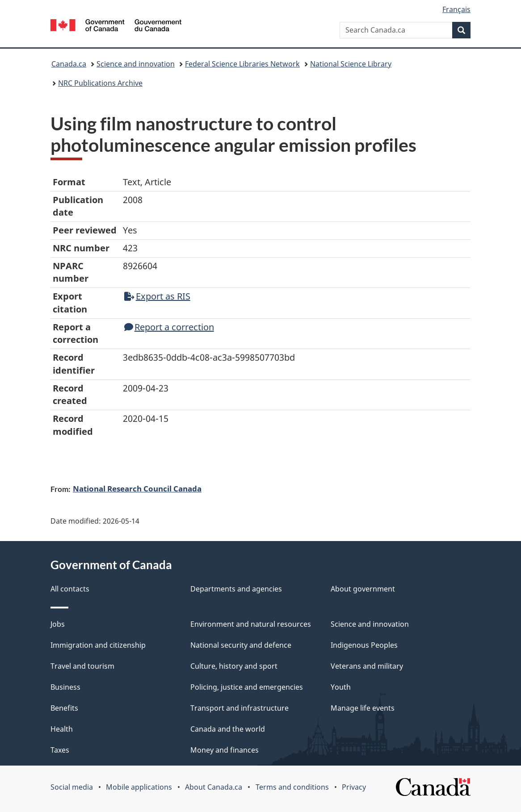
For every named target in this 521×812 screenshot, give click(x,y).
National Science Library (351, 64)
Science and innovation (136, 64)
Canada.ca (69, 64)
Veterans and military (367, 666)
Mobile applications (139, 787)
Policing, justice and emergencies (247, 687)
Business (65, 687)
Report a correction (169, 327)
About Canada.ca (214, 787)
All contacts (70, 589)
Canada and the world (228, 729)
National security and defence (241, 645)
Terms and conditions (292, 787)
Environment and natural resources (251, 624)
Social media (72, 787)
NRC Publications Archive (100, 83)
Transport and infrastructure (239, 708)
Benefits (64, 708)
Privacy (354, 787)
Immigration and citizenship (98, 645)
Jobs (58, 624)
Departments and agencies (236, 589)
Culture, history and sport (234, 666)
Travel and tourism (82, 666)
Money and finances (225, 750)
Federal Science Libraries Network (242, 64)
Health (62, 729)
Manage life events (363, 708)
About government (363, 589)
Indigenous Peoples (364, 645)
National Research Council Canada (137, 488)
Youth (341, 687)
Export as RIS (157, 296)
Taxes (60, 750)
